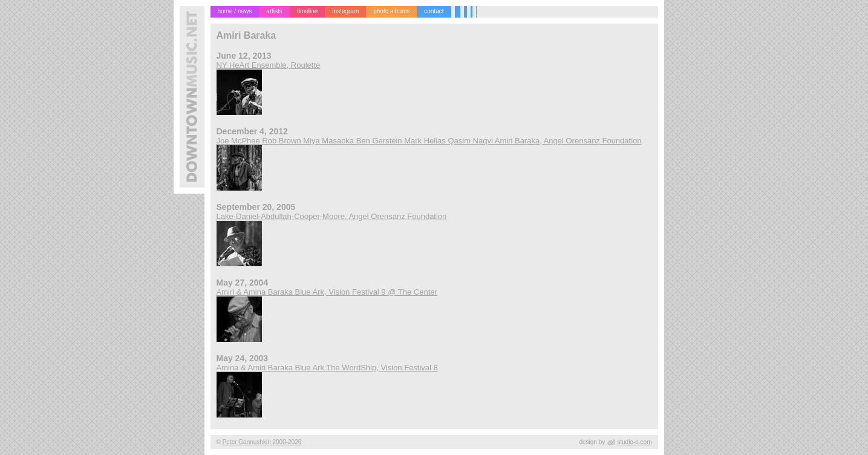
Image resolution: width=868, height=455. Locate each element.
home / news (235, 11)
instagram (345, 11)
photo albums (391, 11)
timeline (307, 11)
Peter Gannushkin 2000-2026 (262, 442)
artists (274, 11)
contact (434, 11)
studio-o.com (634, 442)
